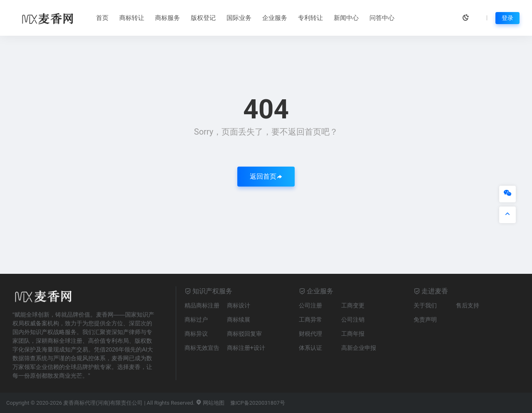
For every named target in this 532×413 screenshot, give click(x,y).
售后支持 (468, 305)
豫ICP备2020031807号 (258, 403)
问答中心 (382, 18)
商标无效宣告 (202, 348)
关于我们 (425, 305)
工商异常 (310, 320)
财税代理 (310, 334)
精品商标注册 (202, 305)
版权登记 (203, 18)
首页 (102, 18)
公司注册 (310, 305)
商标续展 (239, 320)
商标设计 (239, 305)
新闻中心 (346, 18)
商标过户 (196, 320)
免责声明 (425, 320)
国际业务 (239, 18)
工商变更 (353, 305)
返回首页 (266, 176)
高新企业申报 (359, 348)
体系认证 (310, 348)
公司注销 (353, 320)
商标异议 (196, 334)
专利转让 (310, 18)
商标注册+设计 (246, 348)
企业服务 (275, 18)
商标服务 (167, 18)
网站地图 (210, 403)
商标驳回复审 (244, 334)
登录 (507, 18)
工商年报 (353, 334)
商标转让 (132, 18)
